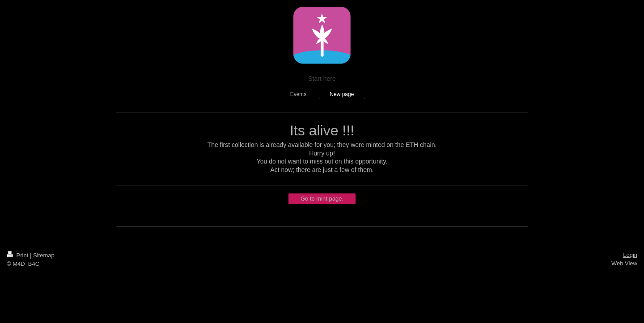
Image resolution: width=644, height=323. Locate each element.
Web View (624, 263)
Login (630, 255)
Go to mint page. (322, 199)
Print (18, 255)
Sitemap (44, 255)
